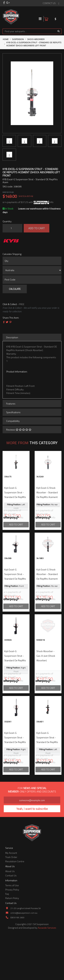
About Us (10, 916)
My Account (11, 898)
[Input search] (29, 31)
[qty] (32, 261)
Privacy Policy (12, 935)
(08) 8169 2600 (17, 963)
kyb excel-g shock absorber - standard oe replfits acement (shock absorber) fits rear (47, 497)
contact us (49, 3)
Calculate (15, 289)
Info (51, 202)
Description (12, 337)
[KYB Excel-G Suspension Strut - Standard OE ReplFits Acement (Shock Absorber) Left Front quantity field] (12, 228)
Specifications (13, 412)
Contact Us (11, 921)
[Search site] (59, 31)
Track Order (11, 902)
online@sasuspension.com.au (24, 958)
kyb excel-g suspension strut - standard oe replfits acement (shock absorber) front (15, 590)
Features (11, 404)
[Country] (32, 270)
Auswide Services (47, 973)
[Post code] (32, 280)
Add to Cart (37, 228)
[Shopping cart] (59, 17)
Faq (7, 939)
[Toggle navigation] (40, 19)
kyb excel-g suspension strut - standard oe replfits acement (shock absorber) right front (16, 683)
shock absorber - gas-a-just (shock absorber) (46, 678)
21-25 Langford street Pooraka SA (26, 953)
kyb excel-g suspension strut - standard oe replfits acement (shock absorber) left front (15, 497)
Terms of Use (12, 930)
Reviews (19, 430)
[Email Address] (32, 845)
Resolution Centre (15, 906)
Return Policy (12, 943)
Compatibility (13, 421)
